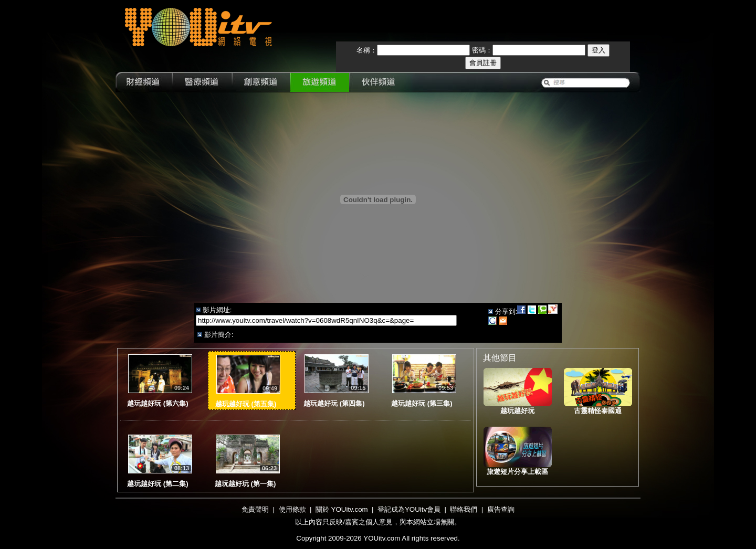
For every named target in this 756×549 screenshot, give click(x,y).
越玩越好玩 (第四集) (334, 403)
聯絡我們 (464, 509)
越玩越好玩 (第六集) (158, 403)
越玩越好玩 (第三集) (422, 403)
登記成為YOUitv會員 (409, 509)
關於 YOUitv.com (342, 509)
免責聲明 (255, 509)
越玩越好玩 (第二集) (158, 484)
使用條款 (292, 509)
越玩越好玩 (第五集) (246, 404)
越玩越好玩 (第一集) (245, 484)
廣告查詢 (501, 509)
